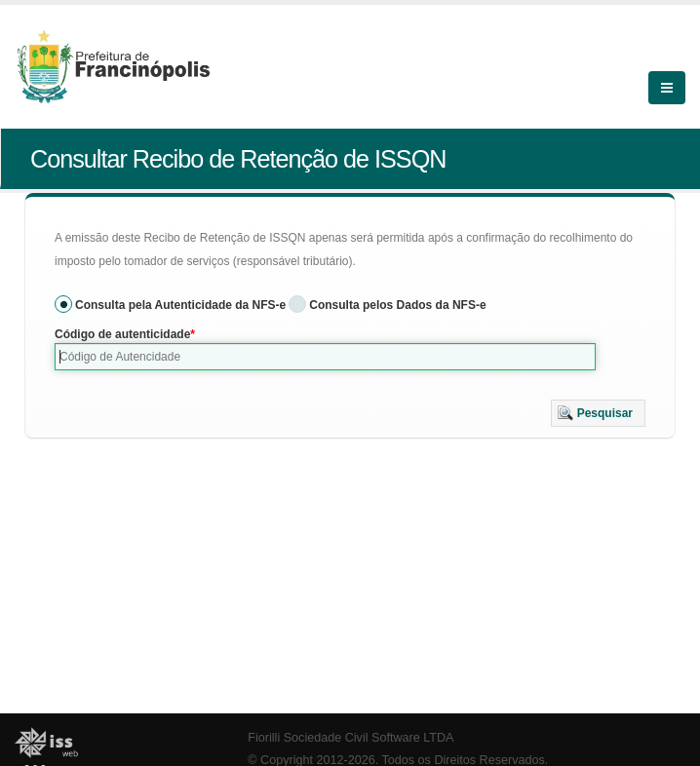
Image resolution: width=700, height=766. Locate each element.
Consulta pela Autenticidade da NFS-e (180, 305)
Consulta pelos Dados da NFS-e (397, 305)
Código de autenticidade (122, 334)
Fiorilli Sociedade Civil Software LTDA (350, 738)
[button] (598, 413)
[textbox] (325, 357)
